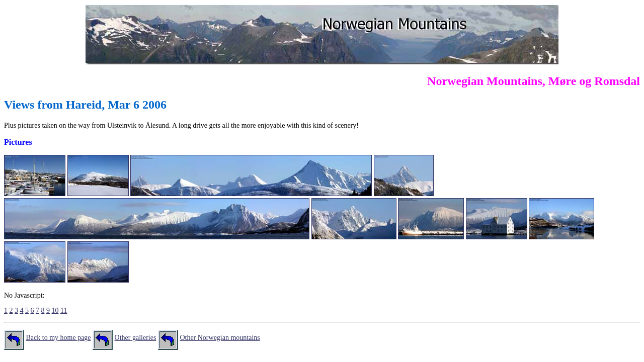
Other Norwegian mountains (220, 338)
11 (64, 310)
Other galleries (136, 338)
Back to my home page (59, 338)
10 (55, 310)
